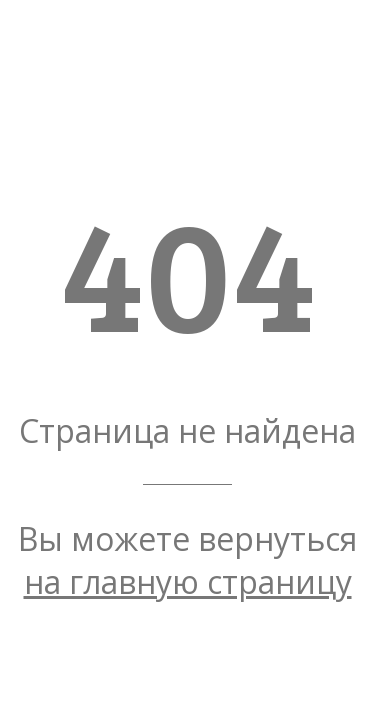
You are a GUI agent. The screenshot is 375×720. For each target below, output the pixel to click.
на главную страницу (188, 581)
